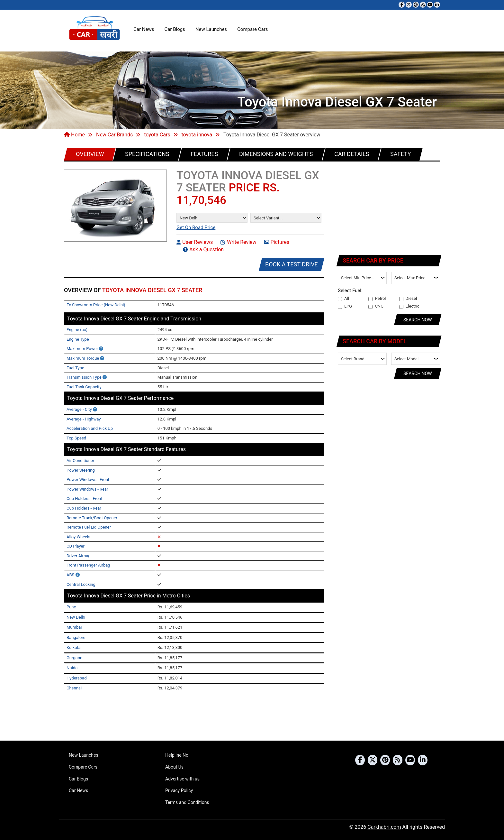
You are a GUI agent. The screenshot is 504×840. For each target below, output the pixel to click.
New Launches (211, 29)
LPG (345, 306)
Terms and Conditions (187, 802)
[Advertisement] (389, 207)
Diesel (408, 299)
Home (74, 135)
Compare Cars (252, 29)
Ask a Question (203, 249)
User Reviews (195, 242)
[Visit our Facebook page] (402, 5)
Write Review (238, 242)
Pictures (277, 242)
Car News (144, 29)
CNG (376, 306)
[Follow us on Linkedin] (437, 5)
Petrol (377, 299)
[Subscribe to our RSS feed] (423, 5)
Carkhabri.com (384, 827)
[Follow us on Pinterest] (416, 5)
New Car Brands (114, 135)
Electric (409, 306)
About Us (174, 767)
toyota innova (197, 135)
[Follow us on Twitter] (409, 5)
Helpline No (177, 755)
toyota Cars (157, 135)
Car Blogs (175, 29)
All (343, 299)
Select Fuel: (350, 291)
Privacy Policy (179, 790)
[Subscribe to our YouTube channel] (430, 5)
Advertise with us (182, 779)
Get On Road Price (196, 227)
